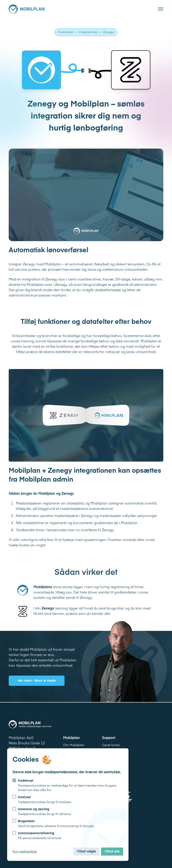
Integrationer (88, 32)
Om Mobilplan (74, 745)
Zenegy (109, 32)
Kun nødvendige (25, 852)
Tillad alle (112, 852)
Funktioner (66, 32)
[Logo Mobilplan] (27, 9)
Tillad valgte (86, 852)
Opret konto (111, 745)
